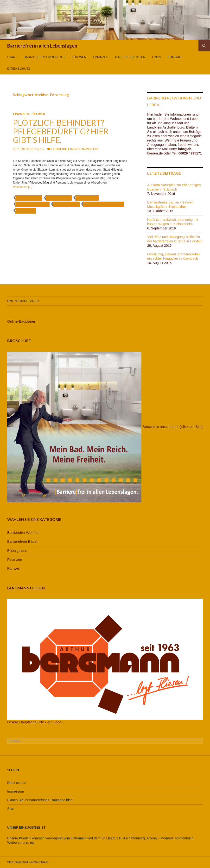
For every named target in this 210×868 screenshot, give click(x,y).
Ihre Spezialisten (130, 57)
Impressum (16, 791)
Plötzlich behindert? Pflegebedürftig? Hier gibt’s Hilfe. (61, 131)
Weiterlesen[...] (23, 187)
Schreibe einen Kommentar (75, 149)
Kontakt (175, 57)
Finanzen (101, 57)
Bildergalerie (17, 551)
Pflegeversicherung (104, 204)
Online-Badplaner (23, 301)
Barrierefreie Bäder (22, 541)
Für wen (79, 57)
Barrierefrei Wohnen (43, 57)
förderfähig (59, 198)
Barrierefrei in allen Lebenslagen (42, 46)
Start (12, 57)
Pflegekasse (66, 204)
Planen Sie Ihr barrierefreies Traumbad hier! (40, 800)
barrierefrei (29, 198)
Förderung (87, 198)
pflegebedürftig (32, 204)
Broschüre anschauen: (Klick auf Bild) (105, 427)
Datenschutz (19, 69)
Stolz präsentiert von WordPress (28, 862)
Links (157, 57)
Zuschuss (26, 211)
